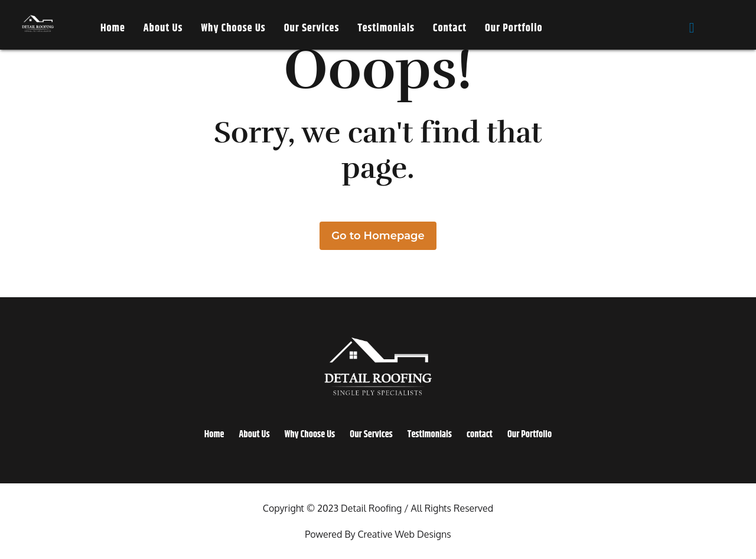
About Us (163, 28)
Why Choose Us (233, 28)
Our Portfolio (514, 28)
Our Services (312, 28)
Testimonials (386, 28)
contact (450, 28)
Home (113, 28)
